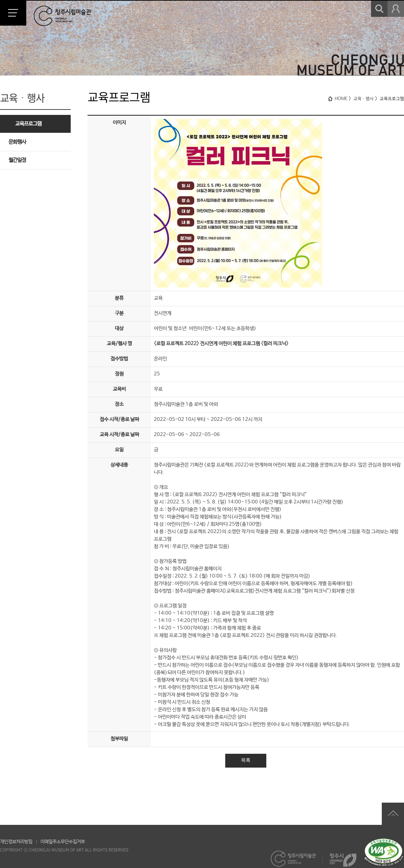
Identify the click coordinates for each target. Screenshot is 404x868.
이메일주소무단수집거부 (63, 842)
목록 (246, 760)
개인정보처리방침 (16, 842)
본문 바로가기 (0, 0)
